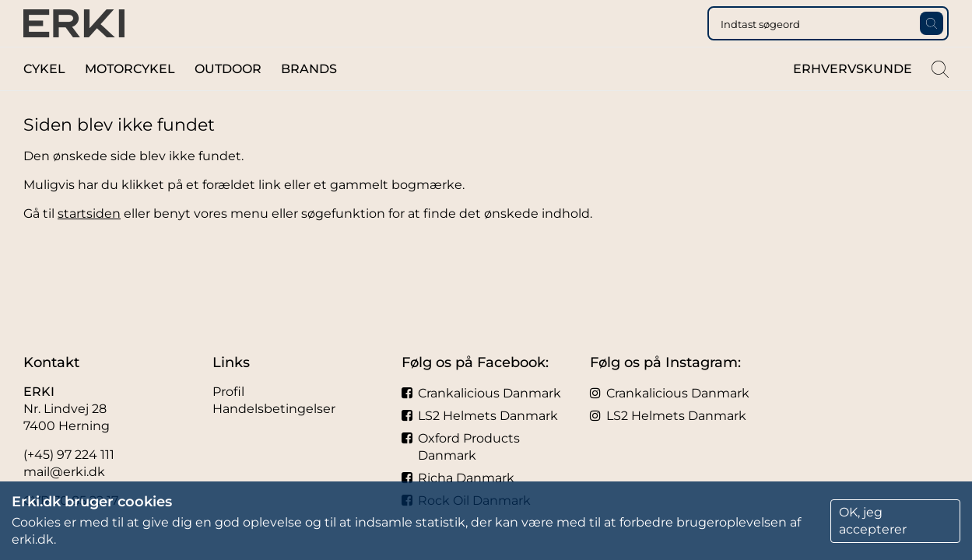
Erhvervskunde (853, 100)
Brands (309, 100)
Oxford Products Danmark (461, 447)
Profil (228, 392)
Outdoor (228, 100)
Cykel (44, 100)
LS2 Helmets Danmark (480, 416)
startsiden (89, 245)
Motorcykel (130, 100)
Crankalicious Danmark (481, 393)
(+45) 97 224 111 (69, 455)
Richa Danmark (458, 478)
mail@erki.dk (64, 472)
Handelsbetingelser (274, 409)
